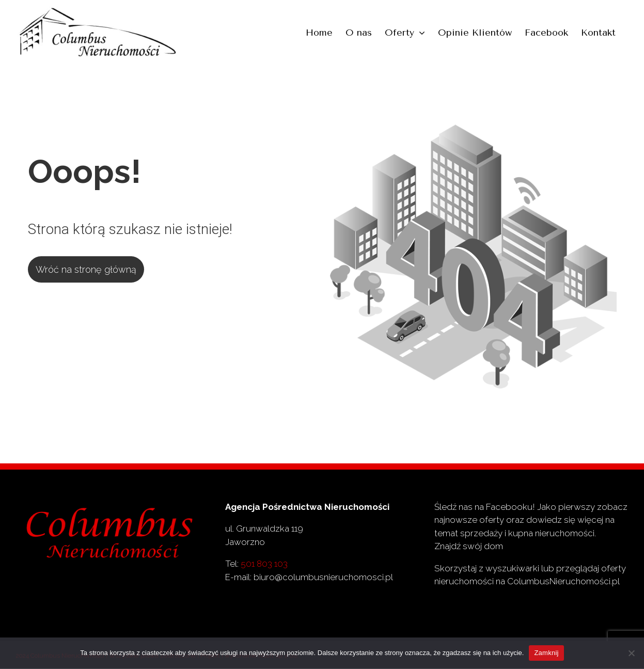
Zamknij (546, 653)
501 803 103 (264, 564)
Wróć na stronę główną (86, 269)
